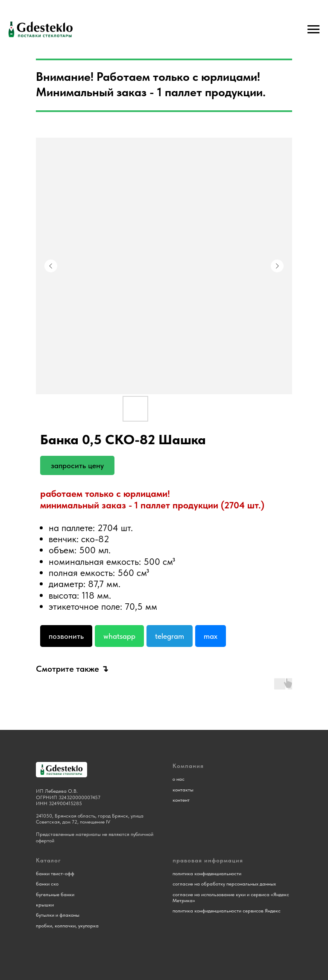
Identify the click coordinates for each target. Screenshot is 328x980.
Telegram (170, 636)
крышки (45, 905)
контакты (183, 790)
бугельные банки (55, 894)
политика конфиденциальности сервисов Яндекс (227, 911)
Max (211, 636)
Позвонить (66, 636)
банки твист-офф (55, 874)
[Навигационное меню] (313, 30)
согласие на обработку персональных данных (224, 884)
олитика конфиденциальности (208, 874)
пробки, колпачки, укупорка (67, 926)
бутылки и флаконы (58, 915)
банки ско (47, 884)
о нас (179, 779)
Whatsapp (119, 636)
